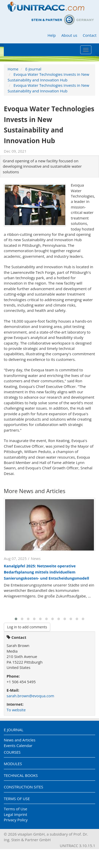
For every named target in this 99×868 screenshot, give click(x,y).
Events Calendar (18, 745)
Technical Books (21, 775)
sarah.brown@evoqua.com (30, 696)
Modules (13, 764)
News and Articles (20, 740)
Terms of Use (17, 799)
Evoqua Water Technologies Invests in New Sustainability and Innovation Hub (48, 77)
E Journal (14, 730)
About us (69, 35)
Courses (12, 752)
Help (52, 35)
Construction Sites (23, 787)
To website (16, 710)
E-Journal (33, 69)
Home (13, 69)
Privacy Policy (16, 820)
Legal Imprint (15, 814)
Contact (90, 35)
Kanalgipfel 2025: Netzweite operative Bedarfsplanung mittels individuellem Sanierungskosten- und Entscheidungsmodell (46, 572)
